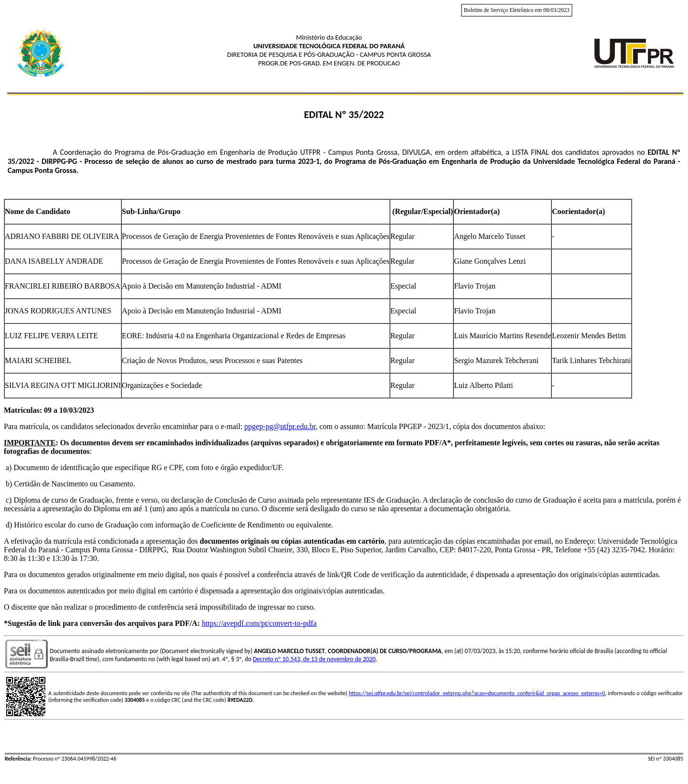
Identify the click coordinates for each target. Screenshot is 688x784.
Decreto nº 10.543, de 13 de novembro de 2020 (314, 659)
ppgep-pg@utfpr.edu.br (280, 426)
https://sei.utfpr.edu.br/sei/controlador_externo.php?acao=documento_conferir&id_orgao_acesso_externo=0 (477, 693)
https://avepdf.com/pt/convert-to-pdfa (259, 623)
